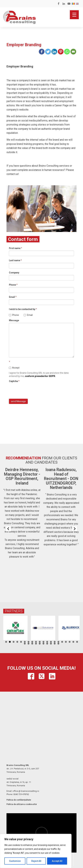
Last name (15, 260)
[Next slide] (75, 529)
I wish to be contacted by (23, 309)
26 (43, 644)
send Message (18, 401)
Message (14, 320)
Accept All (57, 861)
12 (47, 642)
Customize (15, 861)
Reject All (36, 861)
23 (32, 644)
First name (16, 248)
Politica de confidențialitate (19, 800)
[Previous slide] (8, 529)
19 (73, 642)
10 (40, 642)
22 (29, 644)
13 (51, 642)
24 (36, 644)
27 (47, 644)
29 (55, 644)
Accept (14, 368)
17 (66, 642)
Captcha (14, 381)
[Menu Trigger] (74, 15)
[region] (36, 851)
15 (58, 642)
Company (14, 273)
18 (70, 642)
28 (51, 644)
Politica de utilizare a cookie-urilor (22, 804)
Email (13, 297)
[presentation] (34, 390)
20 (77, 642)
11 (43, 642)
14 (55, 642)
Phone (13, 285)
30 (58, 644)
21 (25, 644)
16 (62, 642)
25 (40, 644)
